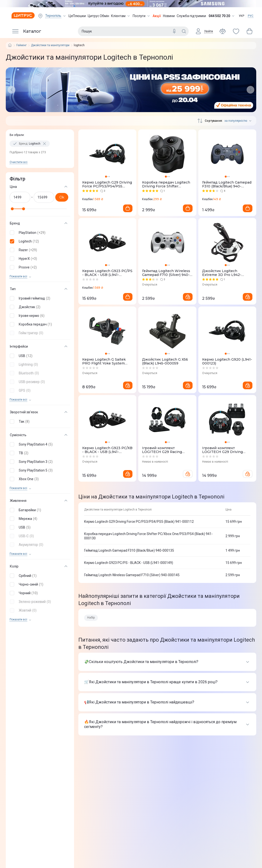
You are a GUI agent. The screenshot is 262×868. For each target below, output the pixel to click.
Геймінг (22, 45)
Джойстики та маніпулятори (50, 45)
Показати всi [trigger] (18, 277)
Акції (157, 16)
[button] (39, 233)
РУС (251, 16)
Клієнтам (121, 16)
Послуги (142, 16)
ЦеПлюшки (77, 16)
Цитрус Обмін (98, 16)
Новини (169, 16)
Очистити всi (19, 162)
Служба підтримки (191, 16)
